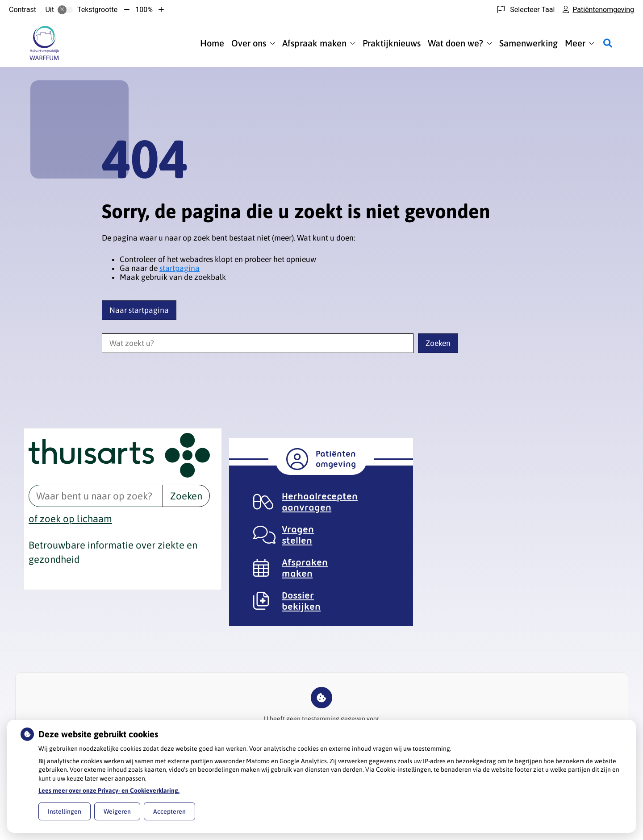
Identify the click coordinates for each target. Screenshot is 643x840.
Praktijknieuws (392, 43)
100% (144, 10)
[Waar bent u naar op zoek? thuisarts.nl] (96, 496)
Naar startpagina (139, 310)
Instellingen (65, 811)
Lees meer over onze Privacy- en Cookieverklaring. (109, 790)
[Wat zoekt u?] (258, 343)
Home (212, 43)
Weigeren (117, 811)
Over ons (249, 43)
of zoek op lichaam (70, 519)
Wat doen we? (455, 43)
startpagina (180, 268)
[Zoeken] (608, 43)
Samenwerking (528, 43)
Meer (575, 43)
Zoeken (186, 496)
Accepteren (169, 811)
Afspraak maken (314, 43)
